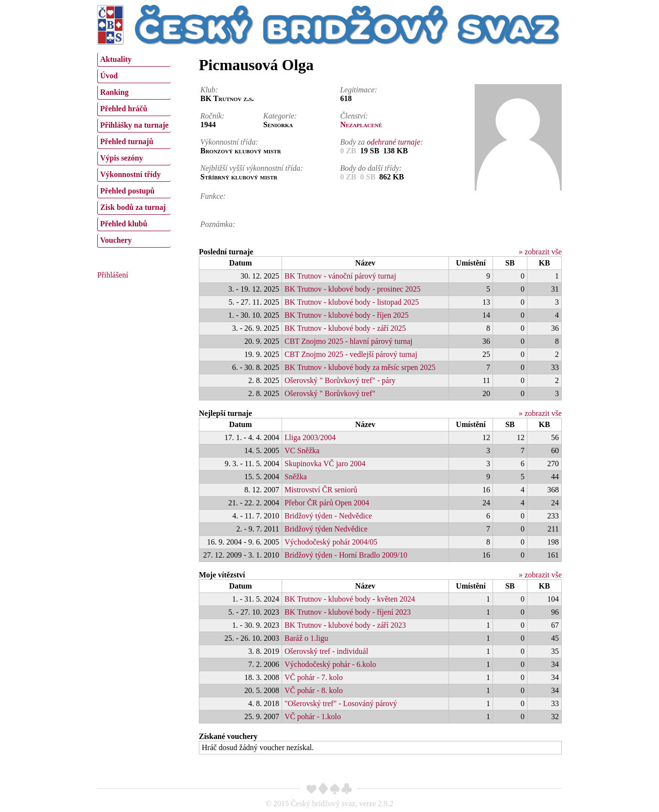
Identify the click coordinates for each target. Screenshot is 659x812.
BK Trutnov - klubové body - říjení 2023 (348, 612)
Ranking (114, 92)
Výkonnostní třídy (130, 174)
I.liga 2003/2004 (310, 437)
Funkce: (213, 196)
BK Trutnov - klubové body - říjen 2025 (346, 315)
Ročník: (212, 116)
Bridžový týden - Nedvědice (328, 516)
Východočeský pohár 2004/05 (331, 542)
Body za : (382, 142)
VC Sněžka (302, 450)
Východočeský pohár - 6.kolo (330, 664)
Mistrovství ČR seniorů (321, 490)
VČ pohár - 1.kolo (313, 716)
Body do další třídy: (371, 168)
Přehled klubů (124, 224)
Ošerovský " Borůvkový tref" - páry (340, 380)
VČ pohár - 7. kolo (314, 677)
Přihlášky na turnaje (134, 125)
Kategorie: (280, 116)
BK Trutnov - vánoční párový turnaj (340, 276)
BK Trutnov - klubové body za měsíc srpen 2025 (360, 367)
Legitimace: (359, 90)
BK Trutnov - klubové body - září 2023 (345, 625)
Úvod (109, 76)
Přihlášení (113, 275)
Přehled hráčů (124, 109)
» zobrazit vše (540, 252)
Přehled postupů (127, 191)
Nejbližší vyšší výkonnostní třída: (252, 168)
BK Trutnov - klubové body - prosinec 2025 (352, 289)
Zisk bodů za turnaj (133, 207)
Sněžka (296, 477)
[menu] (134, 149)
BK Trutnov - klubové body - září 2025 (345, 328)
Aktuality (116, 59)
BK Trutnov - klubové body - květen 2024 (350, 599)
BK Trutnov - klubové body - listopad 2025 (352, 302)
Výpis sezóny (121, 158)
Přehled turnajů (127, 141)
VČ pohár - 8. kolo (314, 690)
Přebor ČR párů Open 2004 (327, 503)
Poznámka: (218, 224)
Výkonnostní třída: (229, 142)
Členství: (354, 116)
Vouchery (116, 240)
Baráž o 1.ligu (306, 638)
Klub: (209, 90)
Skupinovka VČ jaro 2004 (325, 464)
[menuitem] (134, 60)
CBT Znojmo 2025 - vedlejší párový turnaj (351, 354)
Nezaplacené (361, 125)
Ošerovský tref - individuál (326, 651)
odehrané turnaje (394, 142)
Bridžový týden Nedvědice (326, 529)
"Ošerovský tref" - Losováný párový (341, 703)
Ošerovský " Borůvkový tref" (330, 393)
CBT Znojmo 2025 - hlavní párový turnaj (349, 341)
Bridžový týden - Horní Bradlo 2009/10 (346, 555)
